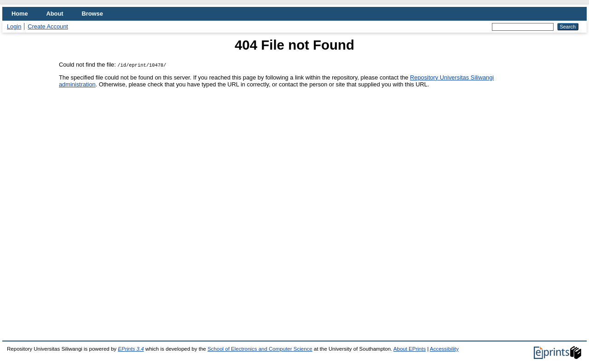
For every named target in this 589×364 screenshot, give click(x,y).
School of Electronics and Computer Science (260, 349)
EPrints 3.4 (131, 349)
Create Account (48, 26)
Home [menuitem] (20, 14)
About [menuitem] (55, 14)
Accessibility (444, 349)
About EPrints (410, 349)
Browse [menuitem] (92, 14)
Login (14, 26)
